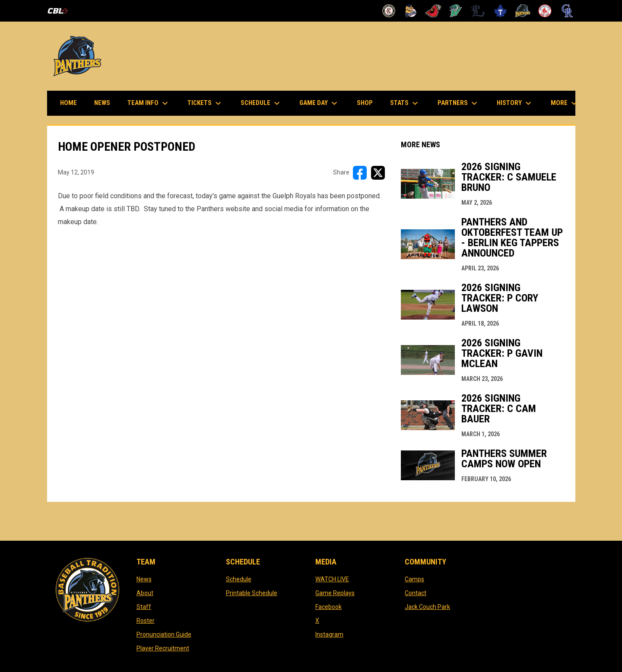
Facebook (328, 607)
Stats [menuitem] (405, 103)
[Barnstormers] (389, 11)
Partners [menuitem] (459, 103)
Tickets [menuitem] (205, 103)
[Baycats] (411, 11)
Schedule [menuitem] (261, 103)
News (144, 579)
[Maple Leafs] (500, 11)
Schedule (239, 579)
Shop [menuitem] (368, 103)
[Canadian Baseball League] (61, 11)
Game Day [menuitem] (319, 103)
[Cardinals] (433, 11)
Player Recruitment (163, 648)
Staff (144, 607)
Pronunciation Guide (164, 634)
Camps (414, 579)
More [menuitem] (565, 103)
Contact (416, 593)
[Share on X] (378, 173)
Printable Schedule (252, 593)
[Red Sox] (545, 11)
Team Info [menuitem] (149, 103)
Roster (146, 621)
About (145, 593)
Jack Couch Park (427, 607)
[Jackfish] (456, 11)
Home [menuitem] (68, 103)
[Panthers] (523, 11)
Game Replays (335, 593)
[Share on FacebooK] (360, 173)
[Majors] (478, 11)
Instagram (329, 634)
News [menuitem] (102, 103)
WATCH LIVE (332, 579)
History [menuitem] (515, 103)
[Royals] (567, 11)
